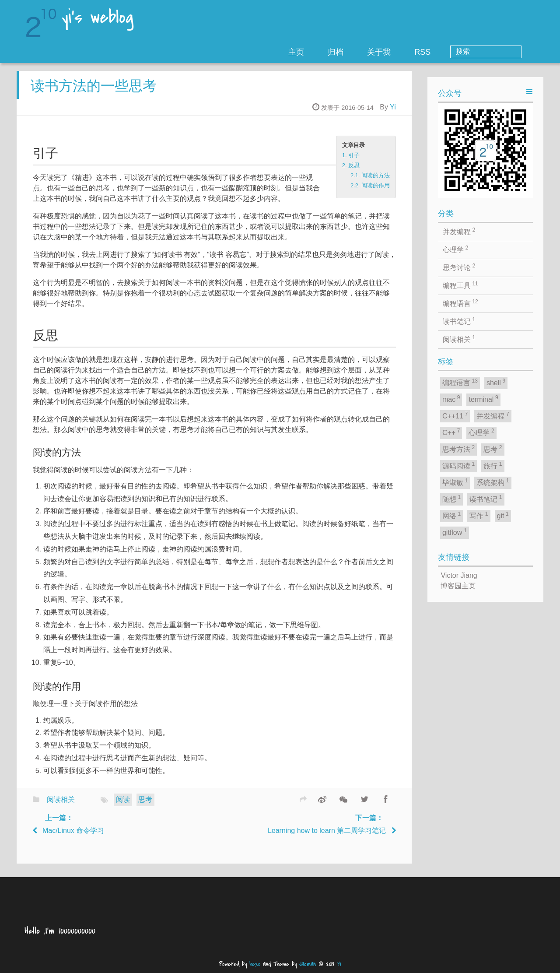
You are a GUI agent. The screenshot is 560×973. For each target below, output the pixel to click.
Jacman (308, 964)
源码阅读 (458, 465)
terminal (483, 399)
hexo (255, 964)
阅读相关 (61, 806)
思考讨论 (459, 267)
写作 (479, 515)
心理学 (455, 249)
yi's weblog (98, 18)
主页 (332, 52)
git (503, 515)
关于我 (414, 52)
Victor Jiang (459, 575)
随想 (451, 499)
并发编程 (459, 231)
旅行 (493, 465)
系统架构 (493, 482)
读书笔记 (459, 321)
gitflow (455, 532)
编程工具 (460, 285)
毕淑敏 (455, 482)
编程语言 (460, 303)
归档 (371, 52)
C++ (451, 432)
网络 (451, 515)
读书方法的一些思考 (94, 92)
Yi (393, 113)
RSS (458, 52)
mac (451, 399)
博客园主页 (458, 586)
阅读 (123, 806)
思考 (145, 806)
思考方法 (458, 449)
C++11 (455, 415)
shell (496, 382)
